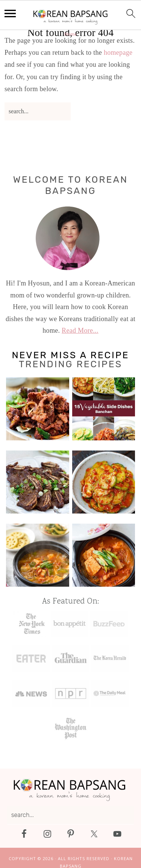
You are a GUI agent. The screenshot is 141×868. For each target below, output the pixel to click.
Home (70, 34)
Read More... (80, 330)
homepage (118, 53)
